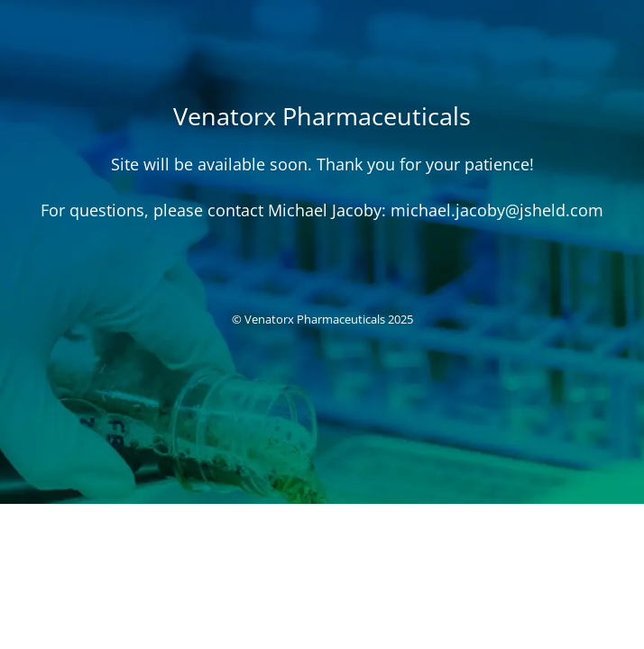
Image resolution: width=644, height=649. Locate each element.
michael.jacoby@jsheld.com (497, 210)
